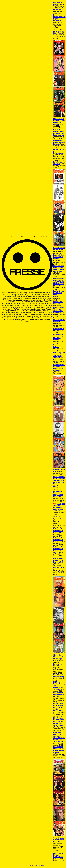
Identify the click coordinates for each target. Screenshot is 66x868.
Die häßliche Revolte (58, 3)
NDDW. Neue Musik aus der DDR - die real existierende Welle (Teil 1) (58, 707)
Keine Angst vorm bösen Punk (59, 32)
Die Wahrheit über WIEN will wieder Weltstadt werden (59, 750)
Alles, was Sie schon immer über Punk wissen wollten (59, 507)
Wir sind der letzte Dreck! (58, 517)
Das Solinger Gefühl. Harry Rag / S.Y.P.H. (58, 560)
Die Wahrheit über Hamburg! (59, 676)
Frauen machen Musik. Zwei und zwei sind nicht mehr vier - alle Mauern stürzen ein (59, 481)
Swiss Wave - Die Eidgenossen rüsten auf (58, 494)
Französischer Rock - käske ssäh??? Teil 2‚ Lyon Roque (59, 269)
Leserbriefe (57, 130)
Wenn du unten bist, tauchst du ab (58, 840)
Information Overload (37, 866)
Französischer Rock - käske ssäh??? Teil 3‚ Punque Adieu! (59, 281)
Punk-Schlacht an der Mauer (59, 163)
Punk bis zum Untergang (58, 303)
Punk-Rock (57, 10)
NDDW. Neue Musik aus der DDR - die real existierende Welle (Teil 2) (58, 722)
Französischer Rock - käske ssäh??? (58, 257)
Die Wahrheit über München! (59, 694)
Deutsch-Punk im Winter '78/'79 (59, 249)
